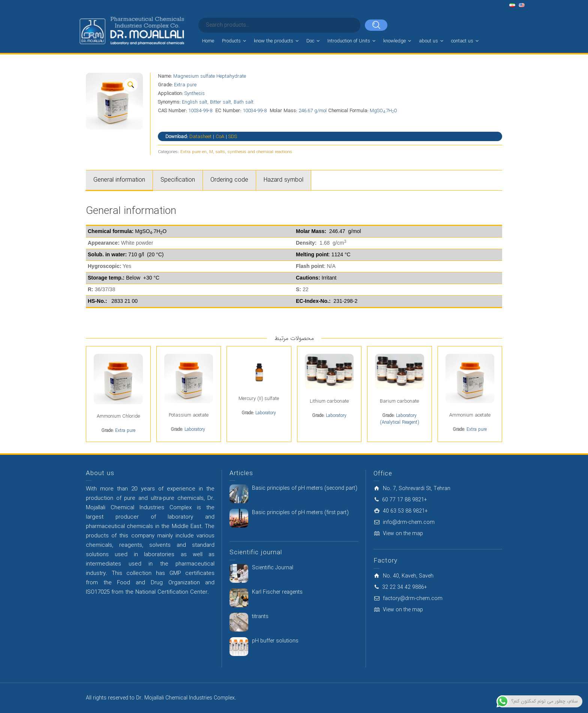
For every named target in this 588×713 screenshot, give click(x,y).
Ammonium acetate (470, 415)
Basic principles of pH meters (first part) (300, 513)
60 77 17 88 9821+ (405, 500)
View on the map (403, 534)
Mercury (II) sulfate (259, 399)
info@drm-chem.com (409, 522)
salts (220, 152)
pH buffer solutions (275, 641)
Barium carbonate (399, 401)
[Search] (376, 25)
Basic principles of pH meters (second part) (304, 488)
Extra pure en (193, 152)
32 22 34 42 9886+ (405, 587)
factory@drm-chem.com (413, 599)
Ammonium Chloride (118, 416)
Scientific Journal (273, 568)
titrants (260, 617)
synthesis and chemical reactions (260, 152)
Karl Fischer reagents (277, 592)
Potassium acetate (189, 415)
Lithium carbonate (329, 401)
